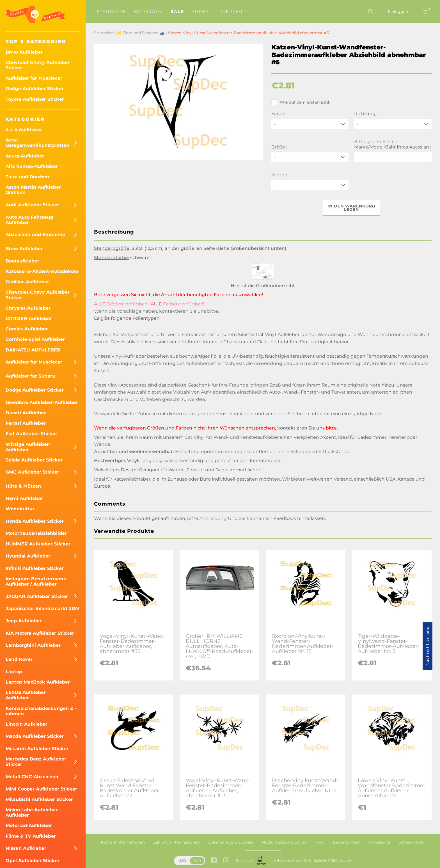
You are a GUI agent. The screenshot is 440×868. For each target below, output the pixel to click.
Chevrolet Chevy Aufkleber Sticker (38, 65)
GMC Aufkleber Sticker (32, 472)
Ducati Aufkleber (26, 413)
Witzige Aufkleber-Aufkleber (28, 447)
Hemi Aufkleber (24, 498)
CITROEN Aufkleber (29, 318)
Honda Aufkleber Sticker (35, 521)
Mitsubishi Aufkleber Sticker (39, 799)
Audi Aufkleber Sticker (32, 205)
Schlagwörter (412, 842)
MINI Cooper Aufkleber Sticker (41, 789)
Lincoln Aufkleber (27, 724)
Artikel (202, 12)
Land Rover (19, 659)
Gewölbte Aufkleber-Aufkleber (42, 402)
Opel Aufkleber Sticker (33, 861)
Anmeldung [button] (213, 519)
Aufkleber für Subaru (30, 376)
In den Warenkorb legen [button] (351, 208)
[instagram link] (226, 861)
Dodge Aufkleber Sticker (35, 89)
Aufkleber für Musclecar (34, 78)
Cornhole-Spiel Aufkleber (35, 339)
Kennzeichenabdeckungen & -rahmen (41, 711)
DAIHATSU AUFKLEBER (33, 350)
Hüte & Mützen (23, 486)
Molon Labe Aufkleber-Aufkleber (32, 812)
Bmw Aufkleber (24, 52)
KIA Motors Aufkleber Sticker (40, 633)
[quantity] (310, 185)
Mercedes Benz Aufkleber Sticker (36, 762)
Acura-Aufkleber (25, 156)
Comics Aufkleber (27, 329)
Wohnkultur (20, 509)
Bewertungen (346, 842)
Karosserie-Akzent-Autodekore (42, 271)
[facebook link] (214, 861)
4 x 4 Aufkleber (24, 130)
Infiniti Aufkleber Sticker (35, 568)
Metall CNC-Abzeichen (32, 777)
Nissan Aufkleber (26, 848)
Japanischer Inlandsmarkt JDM (43, 608)
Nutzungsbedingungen (285, 842)
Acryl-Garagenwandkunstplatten (37, 143)
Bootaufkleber (22, 261)
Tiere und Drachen (27, 177)
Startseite (111, 12)
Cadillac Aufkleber (27, 282)
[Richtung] (393, 124)
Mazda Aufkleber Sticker (35, 736)
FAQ (320, 842)
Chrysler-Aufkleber (28, 308)
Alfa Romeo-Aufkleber (32, 166)
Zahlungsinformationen (177, 842)
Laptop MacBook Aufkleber (38, 682)
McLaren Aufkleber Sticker (37, 749)
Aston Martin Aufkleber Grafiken (33, 190)
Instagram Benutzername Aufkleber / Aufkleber (36, 581)
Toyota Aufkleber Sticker (35, 99)
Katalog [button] (148, 12)
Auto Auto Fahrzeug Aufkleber (29, 220)
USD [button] (182, 861)
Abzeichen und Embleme (35, 235)
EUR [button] (197, 861)
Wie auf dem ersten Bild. (301, 102)
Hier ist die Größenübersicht (263, 286)
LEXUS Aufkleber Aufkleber (26, 695)
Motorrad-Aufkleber (29, 825)
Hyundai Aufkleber (28, 556)
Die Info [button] (234, 12)
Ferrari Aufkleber (26, 423)
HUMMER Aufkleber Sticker (38, 544)
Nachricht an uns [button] (427, 646)
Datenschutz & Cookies (231, 842)
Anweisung (379, 842)
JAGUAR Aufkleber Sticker (37, 596)
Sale (177, 12)
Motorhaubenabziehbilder (36, 533)
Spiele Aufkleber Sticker (34, 460)
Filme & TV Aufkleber (31, 836)
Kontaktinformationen (123, 842)
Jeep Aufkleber (24, 621)
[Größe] (310, 157)
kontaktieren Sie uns (183, 311)
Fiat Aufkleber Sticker (31, 434)
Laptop (14, 672)
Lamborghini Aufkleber (33, 645)
